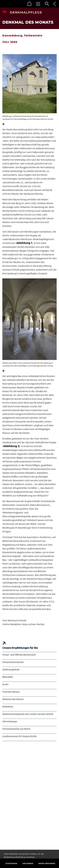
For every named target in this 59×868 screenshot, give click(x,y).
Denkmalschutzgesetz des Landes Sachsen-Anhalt (28, 714)
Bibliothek (8, 677)
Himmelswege (10, 721)
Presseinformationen (13, 662)
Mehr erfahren (47, 864)
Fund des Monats (11, 692)
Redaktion (8, 706)
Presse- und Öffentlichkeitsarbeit (19, 655)
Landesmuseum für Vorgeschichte (20, 736)
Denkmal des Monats (13, 699)
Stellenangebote (11, 669)
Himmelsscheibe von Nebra (16, 729)
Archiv (5, 684)
